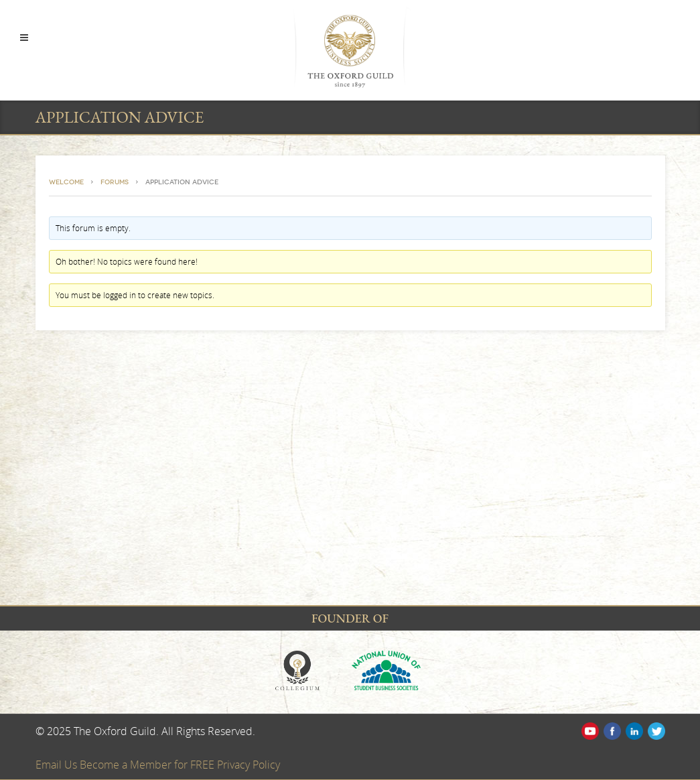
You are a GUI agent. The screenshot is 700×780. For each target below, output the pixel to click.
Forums (115, 182)
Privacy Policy (249, 765)
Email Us (58, 765)
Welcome (66, 182)
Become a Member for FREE (148, 765)
